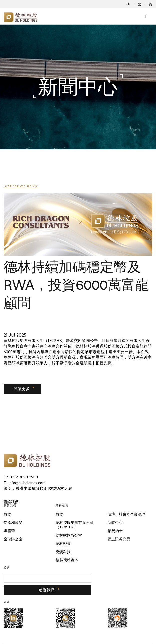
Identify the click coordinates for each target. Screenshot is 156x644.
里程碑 (9, 531)
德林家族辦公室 (69, 535)
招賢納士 (115, 531)
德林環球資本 (67, 560)
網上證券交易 (119, 539)
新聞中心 (115, 523)
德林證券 (63, 544)
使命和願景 (13, 523)
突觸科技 (63, 552)
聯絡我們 (11, 502)
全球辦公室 (13, 539)
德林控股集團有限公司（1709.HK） (74, 525)
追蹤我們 (47, 590)
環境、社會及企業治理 (126, 514)
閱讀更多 (22, 389)
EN (128, 4)
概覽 (7, 514)
